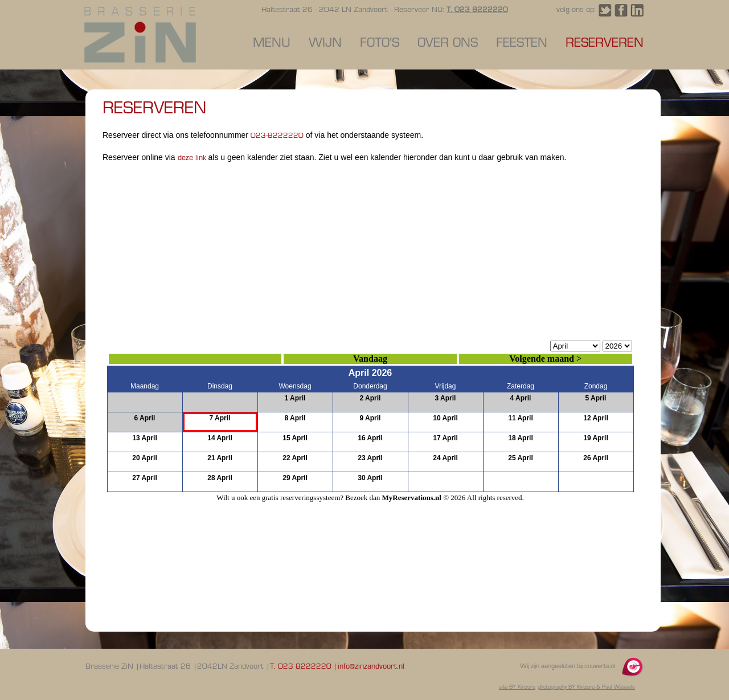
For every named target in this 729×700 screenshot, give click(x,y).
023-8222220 (277, 136)
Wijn (325, 44)
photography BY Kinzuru (566, 687)
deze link (193, 158)
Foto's (380, 44)
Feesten (522, 44)
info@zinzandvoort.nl (371, 667)
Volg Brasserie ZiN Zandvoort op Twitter (605, 11)
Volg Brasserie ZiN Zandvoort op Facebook (621, 11)
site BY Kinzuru (517, 687)
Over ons (448, 44)
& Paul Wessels (615, 687)
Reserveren (605, 44)
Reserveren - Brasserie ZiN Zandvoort (140, 35)
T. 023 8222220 (477, 10)
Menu (272, 44)
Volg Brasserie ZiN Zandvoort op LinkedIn (637, 11)
